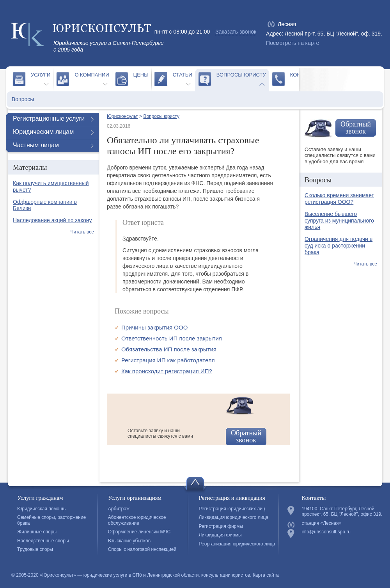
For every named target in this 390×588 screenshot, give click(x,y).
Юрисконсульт (122, 116)
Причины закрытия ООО (154, 327)
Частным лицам (36, 145)
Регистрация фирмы (221, 526)
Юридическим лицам (43, 132)
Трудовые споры (35, 549)
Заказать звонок (236, 32)
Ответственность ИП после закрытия (172, 338)
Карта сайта (266, 575)
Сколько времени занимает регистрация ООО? (339, 199)
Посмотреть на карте (292, 43)
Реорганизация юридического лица (237, 544)
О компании (92, 75)
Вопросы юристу (241, 75)
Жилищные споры (37, 532)
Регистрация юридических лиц (232, 509)
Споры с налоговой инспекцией (142, 549)
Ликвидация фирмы (220, 535)
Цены (141, 75)
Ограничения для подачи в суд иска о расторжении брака (339, 246)
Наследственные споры (43, 541)
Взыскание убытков (129, 541)
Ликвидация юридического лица (234, 517)
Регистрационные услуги (49, 118)
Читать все (82, 232)
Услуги (41, 75)
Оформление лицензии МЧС (139, 532)
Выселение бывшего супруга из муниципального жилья (339, 221)
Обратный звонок (246, 437)
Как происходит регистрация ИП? (167, 371)
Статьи (183, 75)
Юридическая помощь (41, 509)
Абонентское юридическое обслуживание (137, 520)
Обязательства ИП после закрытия (169, 349)
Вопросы (23, 99)
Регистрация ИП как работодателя (168, 360)
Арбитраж (119, 509)
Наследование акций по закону (52, 220)
